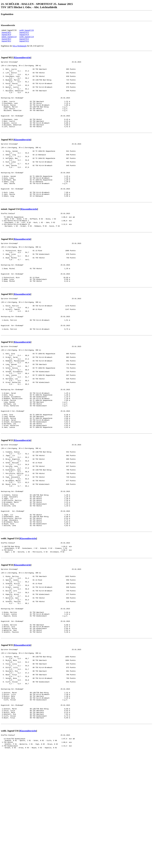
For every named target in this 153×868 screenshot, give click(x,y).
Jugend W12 (24, 41)
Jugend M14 (6, 35)
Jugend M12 (6, 41)
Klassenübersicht (22, 58)
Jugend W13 (24, 39)
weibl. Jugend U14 (27, 37)
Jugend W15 (24, 32)
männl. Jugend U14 (9, 37)
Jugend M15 (6, 32)
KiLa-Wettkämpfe (20, 46)
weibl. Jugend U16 (27, 30)
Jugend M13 (6, 39)
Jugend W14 (24, 35)
